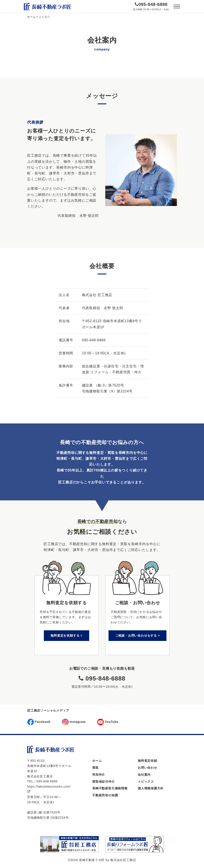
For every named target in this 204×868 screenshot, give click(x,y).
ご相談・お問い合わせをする (138, 636)
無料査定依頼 (147, 761)
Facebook (39, 722)
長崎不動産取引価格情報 (110, 788)
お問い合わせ (147, 768)
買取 (95, 768)
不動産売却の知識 (105, 795)
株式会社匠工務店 (123, 860)
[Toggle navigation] (177, 7)
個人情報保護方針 (151, 788)
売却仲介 (99, 775)
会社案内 (144, 775)
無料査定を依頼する (67, 636)
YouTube (108, 722)
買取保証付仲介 (104, 782)
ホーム (97, 761)
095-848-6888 (153, 4)
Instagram (74, 722)
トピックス (146, 782)
